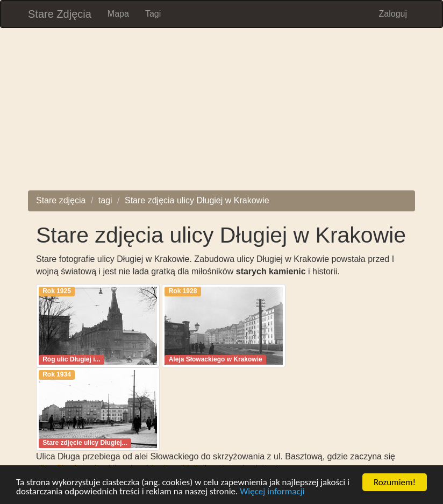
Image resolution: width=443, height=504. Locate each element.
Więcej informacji (272, 492)
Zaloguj (393, 14)
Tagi (153, 14)
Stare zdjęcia (61, 200)
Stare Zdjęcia (60, 14)
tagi (105, 200)
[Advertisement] (222, 115)
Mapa (118, 14)
